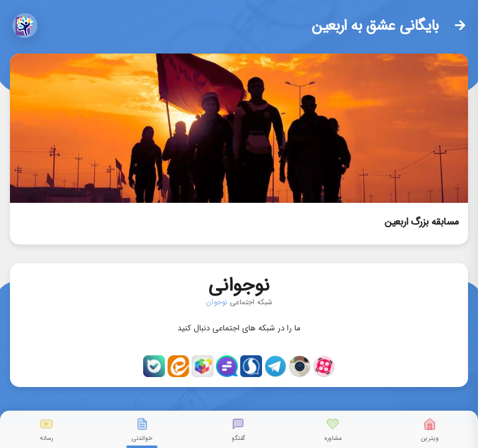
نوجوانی (239, 283)
